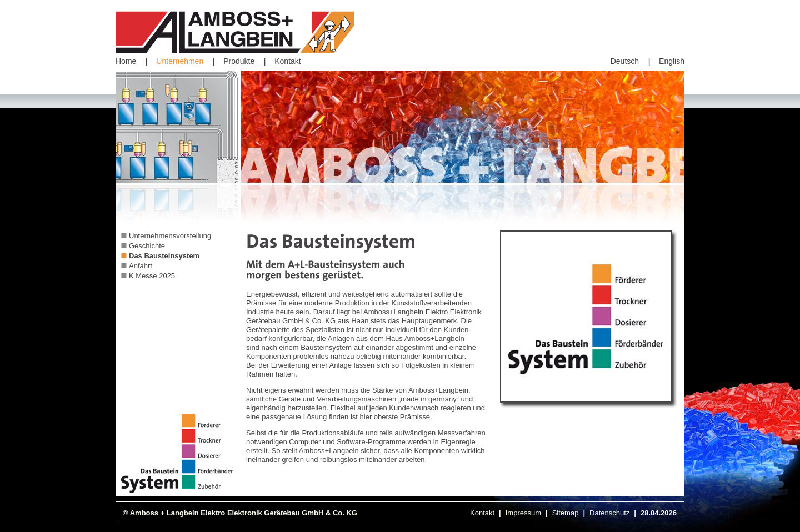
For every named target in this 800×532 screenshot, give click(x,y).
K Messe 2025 (152, 276)
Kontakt (287, 61)
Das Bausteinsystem (164, 256)
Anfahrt (141, 266)
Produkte (239, 61)
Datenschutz (609, 513)
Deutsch (625, 61)
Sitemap (566, 513)
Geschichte (147, 246)
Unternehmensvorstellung (170, 236)
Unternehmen (180, 61)
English (672, 61)
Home (126, 61)
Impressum (523, 513)
